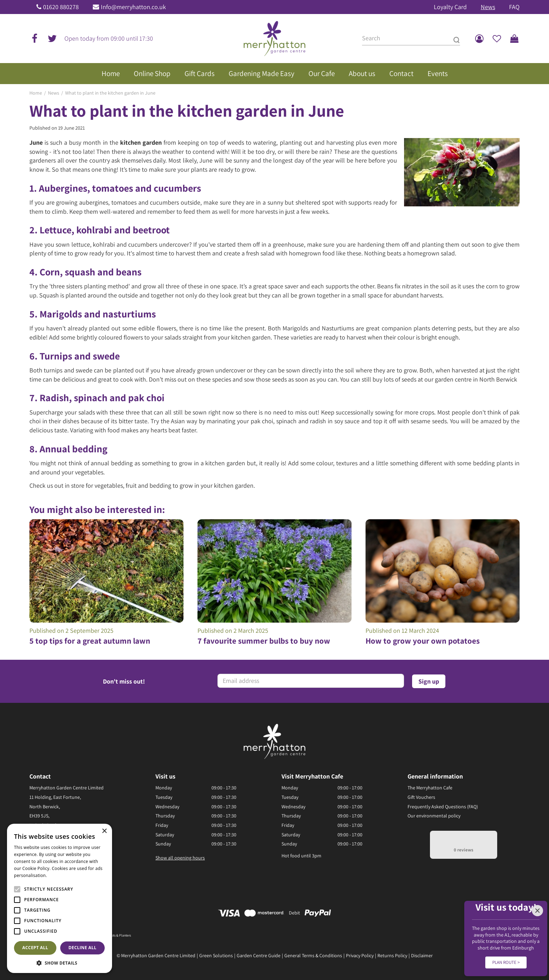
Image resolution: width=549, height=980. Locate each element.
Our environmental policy (434, 816)
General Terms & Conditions (313, 955)
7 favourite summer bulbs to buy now (264, 641)
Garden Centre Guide (259, 955)
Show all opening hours (180, 858)
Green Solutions (216, 955)
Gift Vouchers (421, 797)
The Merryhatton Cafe (430, 788)
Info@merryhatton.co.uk (133, 7)
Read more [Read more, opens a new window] (60, 875)
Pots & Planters (120, 935)
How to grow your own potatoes (423, 641)
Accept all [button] (35, 948)
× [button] (104, 831)
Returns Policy (392, 955)
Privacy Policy (360, 955)
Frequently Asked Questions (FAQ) (443, 807)
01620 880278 (61, 7)
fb (35, 39)
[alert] (60, 898)
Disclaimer (422, 955)
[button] (60, 963)
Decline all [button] (83, 948)
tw (52, 39)
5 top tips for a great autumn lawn (90, 641)
